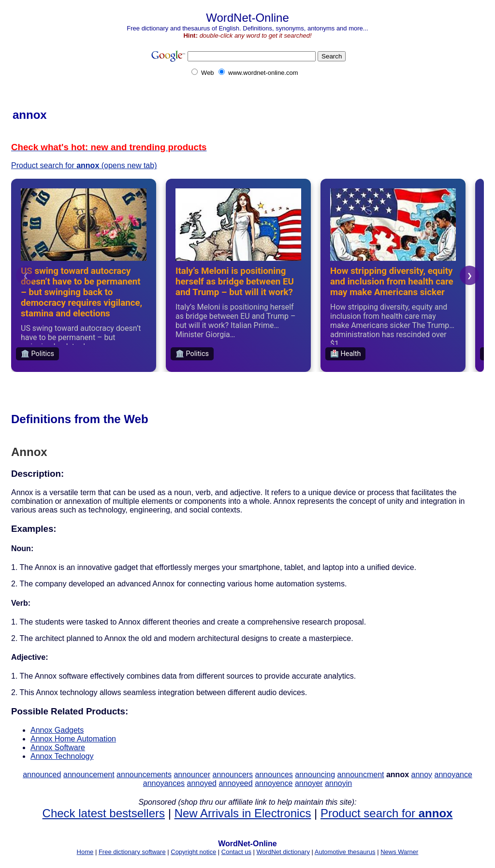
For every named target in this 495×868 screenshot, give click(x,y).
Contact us (236, 852)
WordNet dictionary (283, 852)
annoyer (309, 783)
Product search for (386, 813)
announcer (192, 775)
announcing (315, 775)
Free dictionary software (132, 852)
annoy (422, 775)
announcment (361, 775)
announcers (233, 775)
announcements (144, 775)
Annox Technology (62, 756)
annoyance (453, 775)
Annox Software (58, 747)
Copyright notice (193, 852)
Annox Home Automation (73, 739)
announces (274, 775)
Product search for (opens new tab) (84, 165)
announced (42, 775)
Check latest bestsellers (104, 813)
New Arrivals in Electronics (243, 813)
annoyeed (235, 783)
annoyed (202, 783)
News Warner (399, 852)
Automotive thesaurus (345, 852)
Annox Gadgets (57, 730)
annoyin (338, 783)
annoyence (274, 783)
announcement (89, 775)
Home (85, 852)
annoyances (164, 783)
